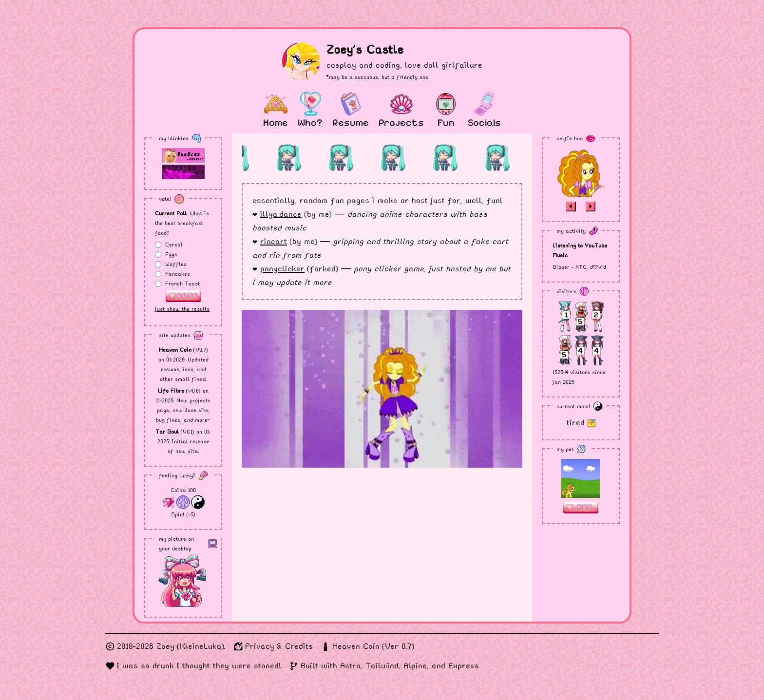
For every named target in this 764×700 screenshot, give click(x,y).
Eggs (171, 254)
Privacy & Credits (279, 646)
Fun (446, 123)
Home (276, 123)
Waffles (176, 264)
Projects (401, 123)
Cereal (174, 245)
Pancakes (178, 274)
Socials (484, 123)
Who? (310, 123)
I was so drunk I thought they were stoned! (199, 666)
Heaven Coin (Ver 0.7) (373, 646)
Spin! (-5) (183, 514)
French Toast (182, 284)
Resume (351, 123)
